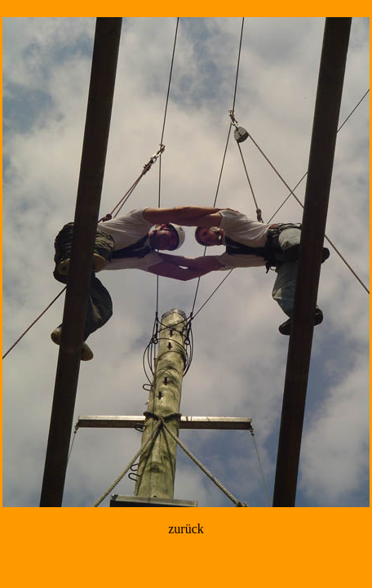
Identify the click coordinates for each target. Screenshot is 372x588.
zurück (186, 529)
